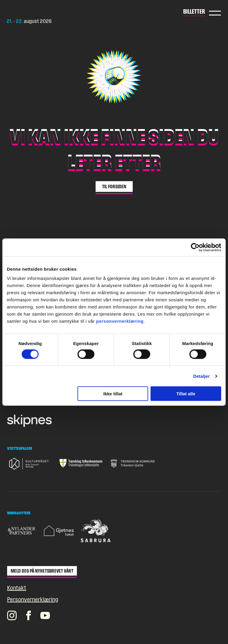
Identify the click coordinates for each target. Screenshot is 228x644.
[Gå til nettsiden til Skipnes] (29, 421)
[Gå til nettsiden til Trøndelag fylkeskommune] (81, 463)
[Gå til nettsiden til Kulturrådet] (29, 464)
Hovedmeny (215, 13)
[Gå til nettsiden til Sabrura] (96, 531)
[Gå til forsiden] (37, 12)
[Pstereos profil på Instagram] (12, 615)
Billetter (194, 11)
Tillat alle (186, 394)
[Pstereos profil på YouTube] (45, 615)
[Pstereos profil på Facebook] (28, 615)
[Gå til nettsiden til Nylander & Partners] (22, 531)
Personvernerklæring (33, 600)
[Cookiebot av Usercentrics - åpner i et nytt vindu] (195, 247)
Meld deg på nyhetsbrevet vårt (42, 571)
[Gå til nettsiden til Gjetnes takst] (59, 531)
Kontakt (17, 588)
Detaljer (202, 376)
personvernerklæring (120, 321)
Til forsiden (114, 187)
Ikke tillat (113, 394)
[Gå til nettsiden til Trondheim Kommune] (133, 463)
